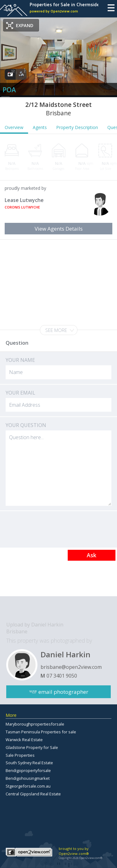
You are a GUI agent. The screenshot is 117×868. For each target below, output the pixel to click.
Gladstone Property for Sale (32, 747)
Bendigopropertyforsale (28, 770)
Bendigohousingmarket (28, 778)
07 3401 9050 (62, 676)
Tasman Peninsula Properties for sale (41, 732)
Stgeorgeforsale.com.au (28, 786)
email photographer (63, 692)
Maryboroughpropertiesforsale (35, 724)
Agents (40, 127)
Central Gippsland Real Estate (33, 794)
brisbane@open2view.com (71, 667)
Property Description (77, 127)
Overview (14, 127)
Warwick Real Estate (24, 740)
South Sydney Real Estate (29, 763)
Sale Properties (20, 755)
